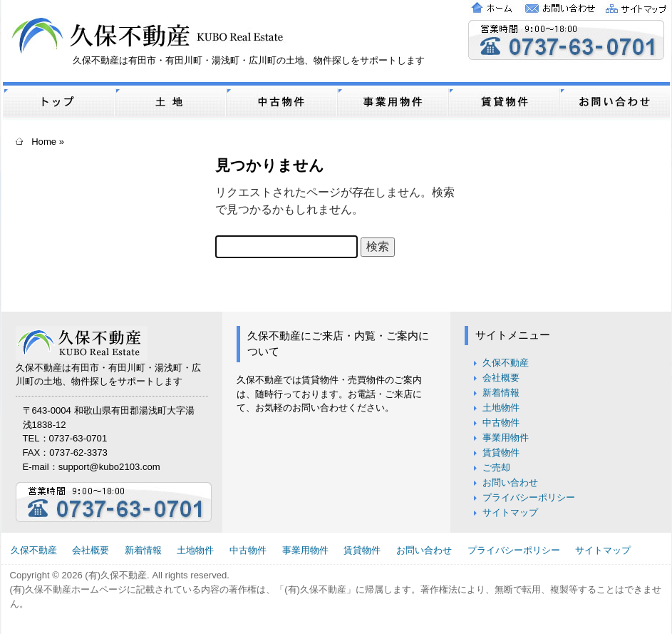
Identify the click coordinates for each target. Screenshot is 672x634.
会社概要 (501, 378)
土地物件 (501, 408)
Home (44, 142)
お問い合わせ (510, 482)
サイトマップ (510, 512)
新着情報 (501, 393)
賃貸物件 (501, 453)
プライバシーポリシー (529, 497)
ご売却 (496, 467)
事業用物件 (506, 438)
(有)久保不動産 (116, 575)
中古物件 (501, 423)
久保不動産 (506, 363)
